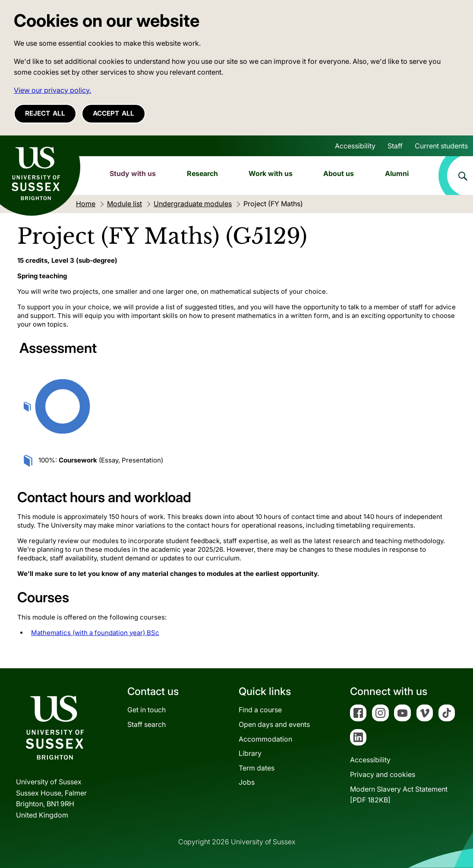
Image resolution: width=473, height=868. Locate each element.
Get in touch (147, 710)
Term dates (257, 768)
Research (202, 173)
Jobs (247, 782)
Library (250, 753)
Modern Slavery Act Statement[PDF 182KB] (399, 795)
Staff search (147, 724)
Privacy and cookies (383, 774)
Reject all (45, 113)
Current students (441, 146)
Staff (395, 146)
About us (339, 173)
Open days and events (274, 724)
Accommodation (265, 739)
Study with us (133, 173)
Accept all (114, 113)
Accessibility (355, 146)
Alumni (397, 173)
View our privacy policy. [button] (52, 90)
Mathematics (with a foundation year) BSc (95, 633)
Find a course (260, 710)
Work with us (271, 173)
